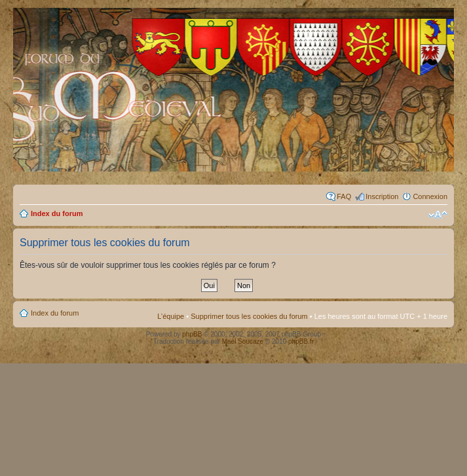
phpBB (192, 334)
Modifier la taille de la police (438, 215)
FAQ (344, 196)
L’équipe (171, 316)
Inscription (382, 196)
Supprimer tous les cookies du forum (249, 316)
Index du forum (57, 213)
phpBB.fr (301, 341)
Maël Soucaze (243, 341)
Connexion (430, 196)
